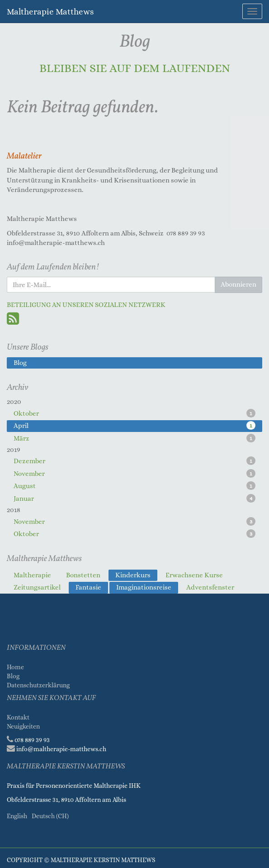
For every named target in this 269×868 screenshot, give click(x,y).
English (17, 816)
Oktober (134, 413)
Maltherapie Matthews (50, 12)
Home (15, 667)
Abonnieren (238, 284)
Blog (13, 676)
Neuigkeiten (23, 726)
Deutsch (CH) (50, 816)
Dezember (134, 461)
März (134, 438)
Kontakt (18, 717)
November (134, 473)
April (134, 425)
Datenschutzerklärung (39, 685)
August (134, 486)
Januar (134, 498)
